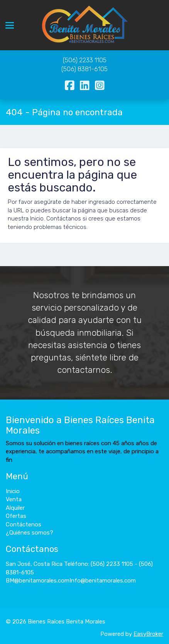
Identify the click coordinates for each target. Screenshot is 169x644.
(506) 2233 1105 (85, 60)
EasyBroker (148, 634)
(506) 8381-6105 (84, 69)
